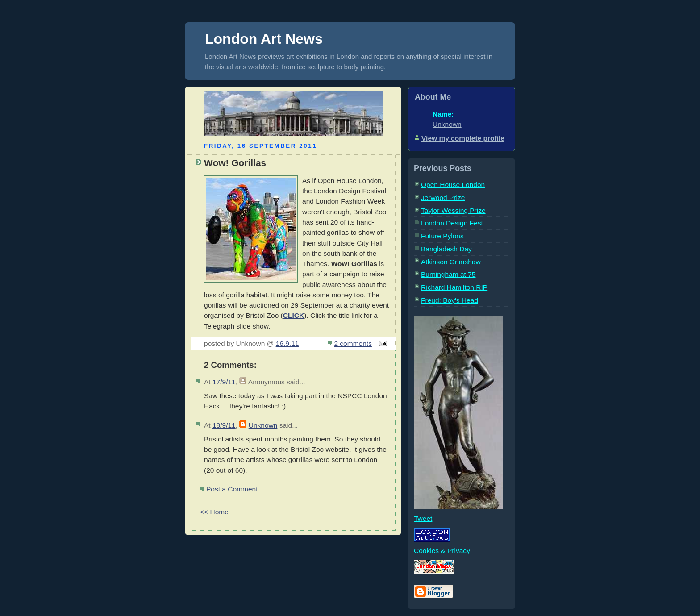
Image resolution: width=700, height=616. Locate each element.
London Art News (264, 39)
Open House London (453, 185)
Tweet (423, 518)
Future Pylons (442, 236)
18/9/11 (224, 425)
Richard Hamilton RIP (454, 287)
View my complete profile (463, 138)
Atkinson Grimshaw (451, 262)
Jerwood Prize (443, 198)
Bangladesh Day (446, 249)
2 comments (353, 343)
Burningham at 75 (448, 274)
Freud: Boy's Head (450, 300)
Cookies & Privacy (442, 551)
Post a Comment (232, 489)
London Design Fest (452, 223)
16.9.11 (287, 343)
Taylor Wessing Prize (453, 210)
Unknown (263, 425)
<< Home (214, 512)
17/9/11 (224, 382)
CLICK (294, 315)
